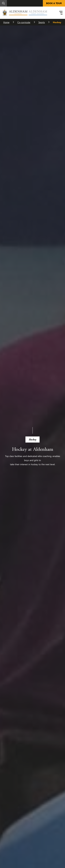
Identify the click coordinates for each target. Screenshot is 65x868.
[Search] (3, 3)
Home (6, 22)
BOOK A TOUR (54, 3)
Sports (42, 22)
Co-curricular (24, 22)
